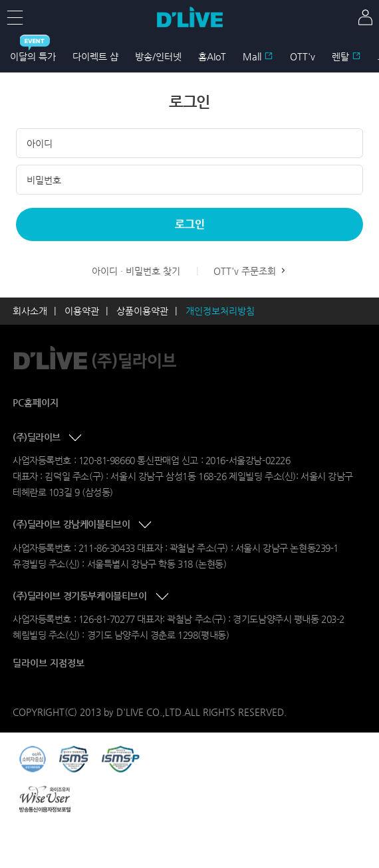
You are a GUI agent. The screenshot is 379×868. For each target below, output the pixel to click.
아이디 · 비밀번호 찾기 (136, 271)
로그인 (190, 224)
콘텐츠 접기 (76, 438)
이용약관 (82, 311)
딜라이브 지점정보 (49, 663)
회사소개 (30, 311)
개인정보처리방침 (220, 311)
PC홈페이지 (36, 402)
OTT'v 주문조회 (251, 271)
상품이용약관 (142, 311)
